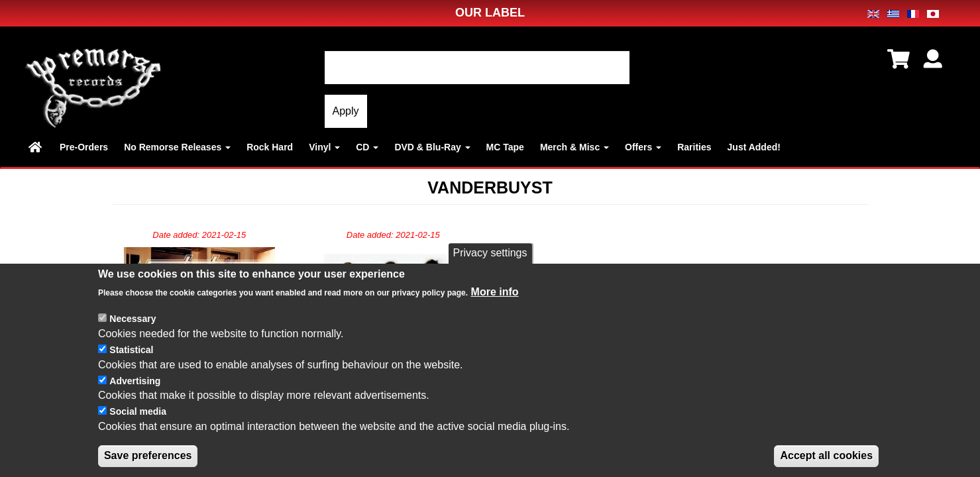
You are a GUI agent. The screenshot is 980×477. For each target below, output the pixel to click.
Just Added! (754, 147)
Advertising (135, 396)
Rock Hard (270, 147)
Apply (346, 111)
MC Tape (505, 147)
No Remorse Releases (177, 147)
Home (36, 147)
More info (495, 307)
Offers (643, 147)
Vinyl (324, 147)
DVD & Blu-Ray (432, 147)
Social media (138, 426)
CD (367, 147)
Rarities (694, 147)
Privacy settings (490, 267)
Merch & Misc (574, 147)
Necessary (133, 333)
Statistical (131, 364)
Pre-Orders (84, 147)
